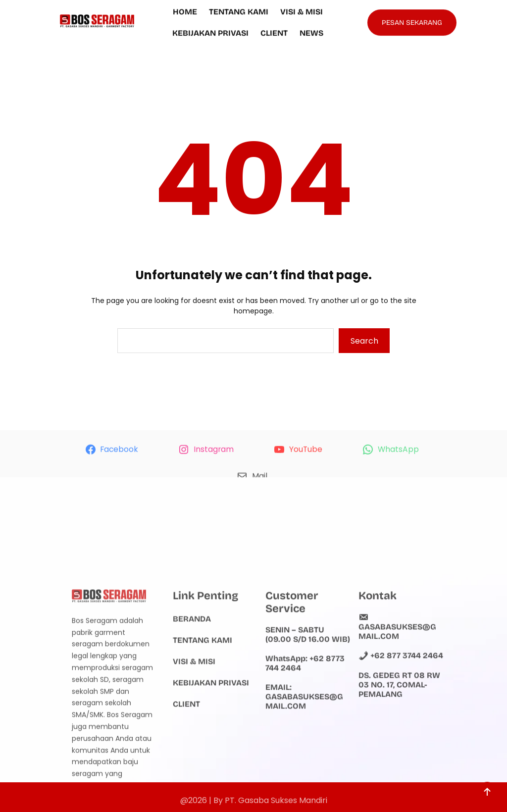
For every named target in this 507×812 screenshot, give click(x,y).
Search (364, 341)
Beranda (192, 678)
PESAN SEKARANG (412, 20)
